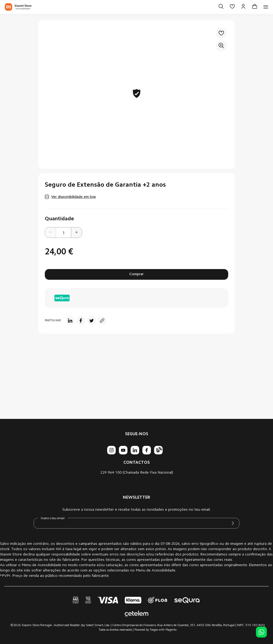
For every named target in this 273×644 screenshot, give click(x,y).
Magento (171, 630)
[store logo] (18, 7)
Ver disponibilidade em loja (73, 197)
